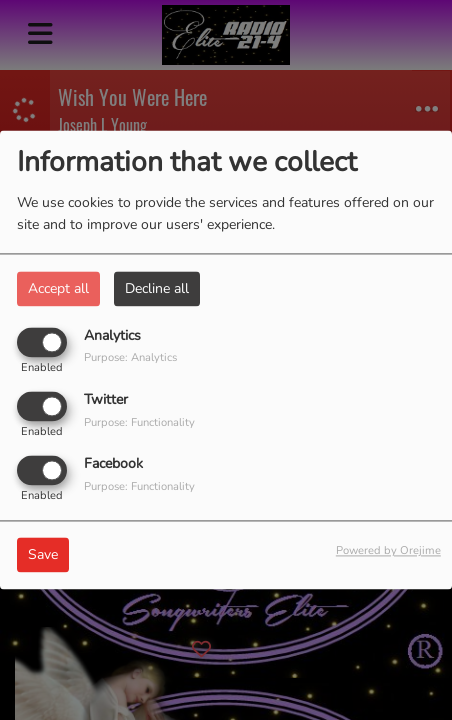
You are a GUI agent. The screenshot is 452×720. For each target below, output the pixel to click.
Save (43, 555)
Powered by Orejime (388, 551)
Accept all (58, 288)
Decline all (157, 288)
